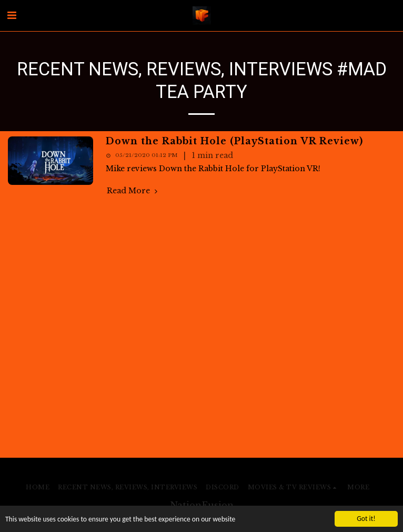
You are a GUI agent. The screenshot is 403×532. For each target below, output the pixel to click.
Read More (133, 191)
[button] (12, 15)
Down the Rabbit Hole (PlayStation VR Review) (234, 141)
